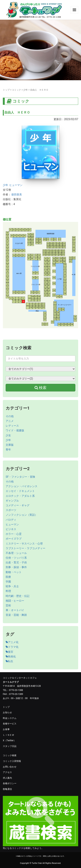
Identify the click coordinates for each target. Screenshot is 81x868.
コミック (16, 90)
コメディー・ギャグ (18, 505)
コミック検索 (10, 755)
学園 (8, 582)
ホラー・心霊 (14, 534)
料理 (8, 591)
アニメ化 (12, 642)
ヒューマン (16, 185)
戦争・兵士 (12, 586)
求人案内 (7, 778)
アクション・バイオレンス (22, 486)
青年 (8, 450)
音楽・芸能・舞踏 (16, 615)
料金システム (10, 718)
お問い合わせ (10, 767)
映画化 (11, 656)
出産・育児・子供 (16, 562)
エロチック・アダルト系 (20, 496)
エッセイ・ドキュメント (20, 491)
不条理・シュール (16, 553)
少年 (25, 90)
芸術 (8, 605)
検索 (41, 388)
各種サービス (10, 724)
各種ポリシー (10, 783)
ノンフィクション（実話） (22, 515)
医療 (8, 577)
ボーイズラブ (14, 539)
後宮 (9, 652)
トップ (6, 90)
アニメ (10, 421)
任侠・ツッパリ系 (16, 558)
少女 (8, 435)
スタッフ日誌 (10, 746)
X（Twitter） (9, 740)
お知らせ (7, 712)
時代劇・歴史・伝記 (18, 596)
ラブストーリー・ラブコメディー (25, 548)
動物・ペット (14, 572)
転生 (9, 661)
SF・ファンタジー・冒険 (20, 477)
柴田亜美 (17, 194)
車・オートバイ (15, 610)
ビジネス (11, 529)
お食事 (6, 729)
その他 (10, 416)
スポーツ (11, 510)
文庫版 (10, 445)
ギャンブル (12, 501)
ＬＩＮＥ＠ (8, 735)
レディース (12, 426)
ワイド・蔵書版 (15, 430)
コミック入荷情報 (12, 761)
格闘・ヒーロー (15, 601)
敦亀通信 (7, 789)
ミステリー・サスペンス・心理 (24, 544)
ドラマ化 (12, 647)
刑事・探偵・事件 (16, 567)
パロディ (11, 520)
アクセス (7, 772)
